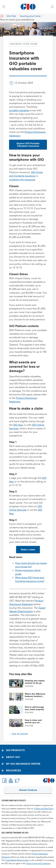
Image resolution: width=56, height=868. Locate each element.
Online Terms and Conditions (38, 863)
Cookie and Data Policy (44, 809)
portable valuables (19, 110)
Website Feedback (28, 790)
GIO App (18, 425)
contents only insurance (22, 180)
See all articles (20, 734)
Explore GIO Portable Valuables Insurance (28, 145)
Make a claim (28, 550)
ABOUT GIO (13, 757)
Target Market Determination (17, 860)
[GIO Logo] (28, 7)
